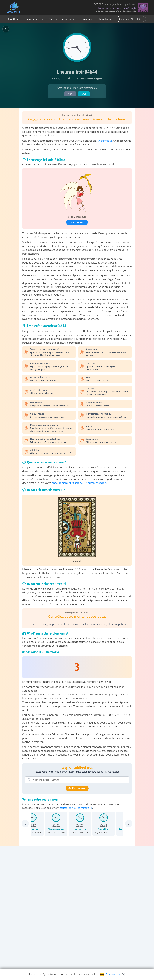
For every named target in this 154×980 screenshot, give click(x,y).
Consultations (106, 19)
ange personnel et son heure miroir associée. (79, 483)
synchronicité (104, 141)
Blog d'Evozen (14, 19)
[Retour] (6, 29)
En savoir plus (113, 974)
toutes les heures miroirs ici (76, 808)
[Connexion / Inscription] (132, 19)
